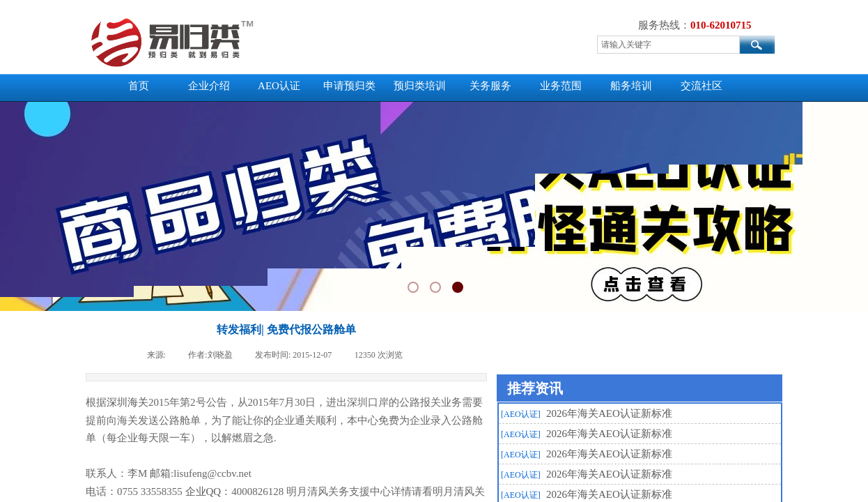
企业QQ (203, 492)
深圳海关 (127, 402)
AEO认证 (279, 86)
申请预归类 (349, 86)
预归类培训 (420, 86)
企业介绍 (209, 86)
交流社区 (702, 86)
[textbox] (668, 45)
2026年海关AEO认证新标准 (609, 413)
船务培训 (631, 86)
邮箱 (160, 473)
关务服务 (490, 86)
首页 (139, 86)
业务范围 (561, 86)
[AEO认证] (521, 414)
